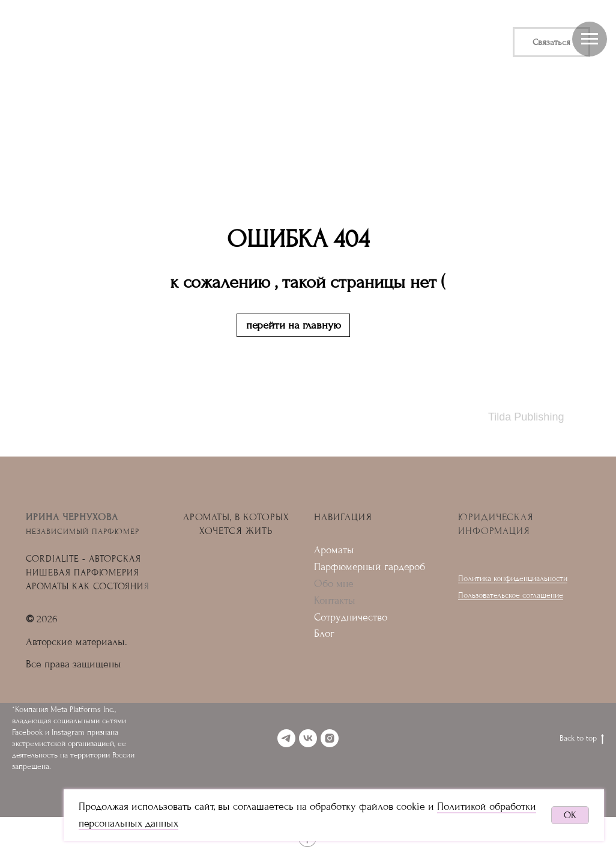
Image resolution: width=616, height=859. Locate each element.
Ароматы (334, 550)
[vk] (308, 738)
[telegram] (286, 738)
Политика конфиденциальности (513, 578)
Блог (324, 633)
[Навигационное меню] (590, 39)
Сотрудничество (351, 617)
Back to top (582, 739)
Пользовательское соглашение (511, 595)
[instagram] (330, 738)
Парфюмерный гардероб (370, 567)
